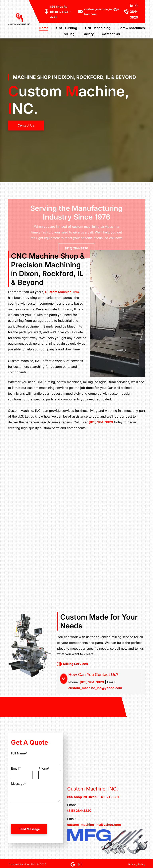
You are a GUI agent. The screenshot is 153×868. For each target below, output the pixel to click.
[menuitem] (40, 28)
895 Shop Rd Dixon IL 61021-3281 (60, 11)
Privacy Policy (137, 864)
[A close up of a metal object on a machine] (115, 568)
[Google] (73, 864)
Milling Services (76, 664)
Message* (18, 784)
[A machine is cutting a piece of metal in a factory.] (38, 488)
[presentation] (41, 812)
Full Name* (19, 753)
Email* (16, 768)
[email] (80, 864)
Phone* (44, 768)
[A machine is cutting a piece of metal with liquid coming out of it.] (38, 568)
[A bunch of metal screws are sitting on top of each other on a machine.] (115, 488)
